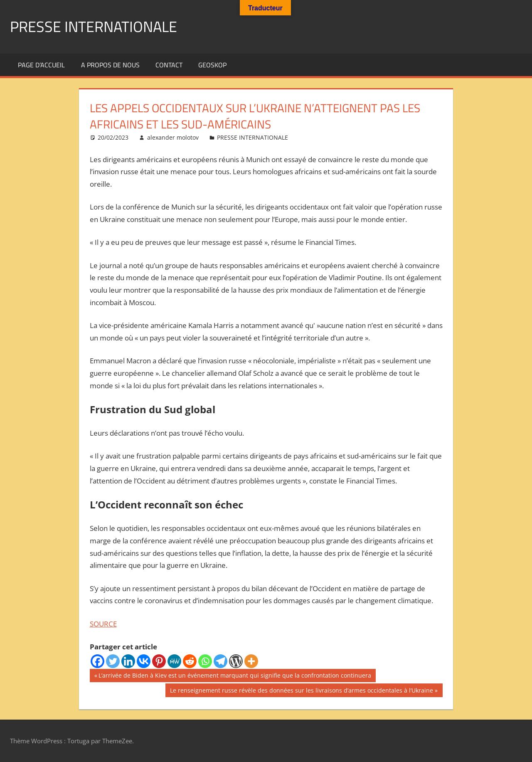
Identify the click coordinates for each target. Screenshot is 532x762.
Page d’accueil (41, 65)
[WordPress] (236, 661)
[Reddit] (190, 661)
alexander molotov (173, 137)
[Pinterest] (159, 661)
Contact (169, 65)
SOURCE (103, 624)
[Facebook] (97, 661)
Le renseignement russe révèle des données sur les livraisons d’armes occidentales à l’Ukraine (301, 691)
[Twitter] (113, 661)
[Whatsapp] (205, 661)
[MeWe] (174, 661)
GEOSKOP (212, 65)
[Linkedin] (128, 661)
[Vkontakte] (144, 661)
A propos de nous (110, 65)
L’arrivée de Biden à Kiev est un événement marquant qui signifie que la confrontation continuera (235, 676)
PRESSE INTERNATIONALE (94, 26)
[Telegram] (220, 661)
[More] (251, 661)
